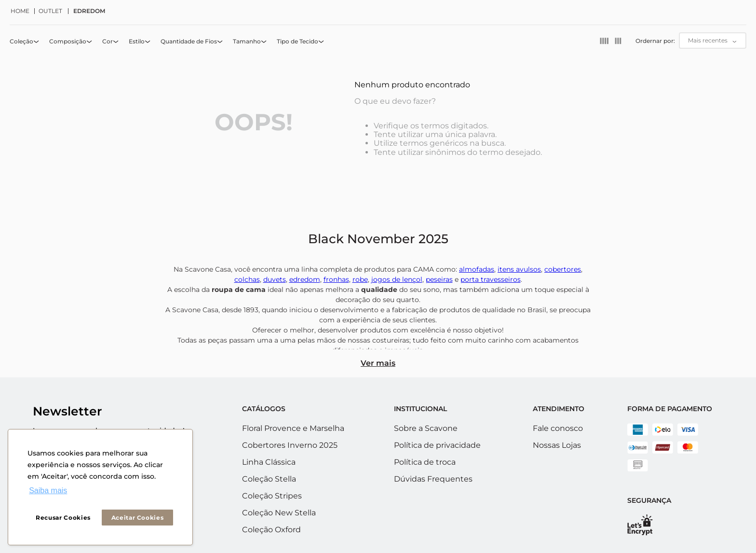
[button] (25, 41)
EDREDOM (89, 11)
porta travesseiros (491, 279)
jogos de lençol (397, 279)
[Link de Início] (23, 11)
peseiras (439, 279)
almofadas (477, 269)
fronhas (336, 279)
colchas (247, 279)
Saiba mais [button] (48, 491)
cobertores (563, 269)
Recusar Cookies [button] (63, 518)
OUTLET (50, 11)
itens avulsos (519, 269)
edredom (305, 279)
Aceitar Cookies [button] (138, 518)
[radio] (604, 41)
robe (360, 279)
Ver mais (378, 363)
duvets (275, 279)
